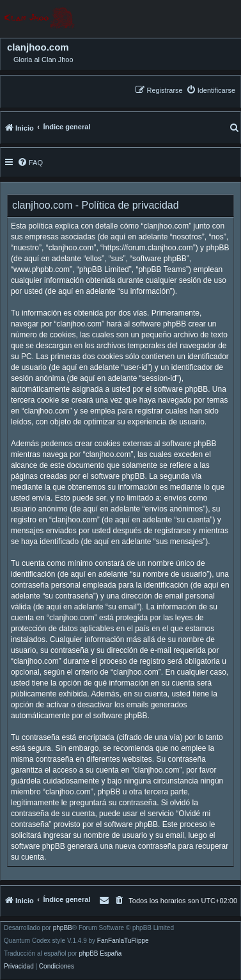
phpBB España (100, 954)
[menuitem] (211, 90)
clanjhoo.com (38, 47)
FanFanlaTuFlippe (123, 941)
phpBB (63, 928)
